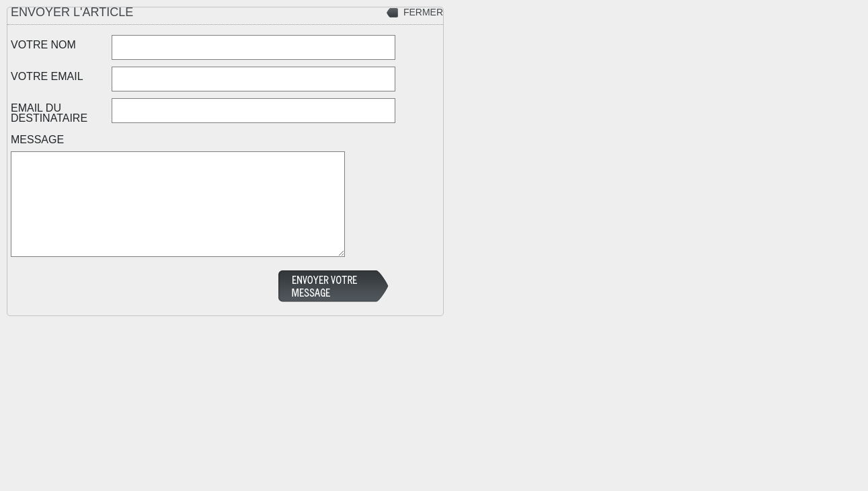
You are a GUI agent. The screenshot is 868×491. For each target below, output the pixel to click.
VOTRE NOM (43, 44)
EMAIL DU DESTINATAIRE (49, 113)
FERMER (423, 12)
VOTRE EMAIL (47, 76)
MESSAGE (37, 139)
